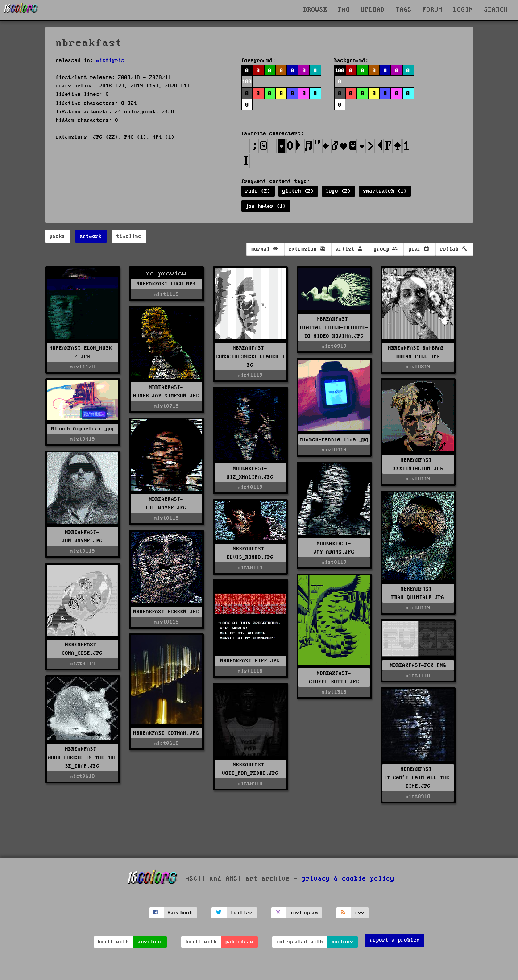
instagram (304, 913)
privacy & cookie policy (348, 879)
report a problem (395, 940)
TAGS (404, 10)
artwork (91, 236)
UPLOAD (373, 10)
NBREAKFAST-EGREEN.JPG (166, 612)
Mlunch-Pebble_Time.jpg (334, 440)
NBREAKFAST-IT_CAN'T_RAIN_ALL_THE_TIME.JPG (418, 778)
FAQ (344, 10)
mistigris (110, 60)
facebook (180, 913)
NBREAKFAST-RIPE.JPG (250, 661)
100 (247, 82)
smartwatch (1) (385, 191)
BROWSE (315, 10)
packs (57, 236)
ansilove (150, 942)
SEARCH (496, 10)
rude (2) (258, 191)
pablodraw (239, 942)
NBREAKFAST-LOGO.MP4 (166, 284)
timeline (129, 236)
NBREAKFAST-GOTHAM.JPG (166, 733)
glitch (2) (298, 191)
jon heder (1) (266, 206)
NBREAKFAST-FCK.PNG (418, 665)
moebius (342, 942)
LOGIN (463, 10)
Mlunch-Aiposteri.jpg (83, 429)
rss (360, 913)
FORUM (433, 10)
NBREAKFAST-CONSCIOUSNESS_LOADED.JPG (250, 357)
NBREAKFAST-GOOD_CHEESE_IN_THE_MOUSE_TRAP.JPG (83, 758)
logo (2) (338, 191)
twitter (242, 913)
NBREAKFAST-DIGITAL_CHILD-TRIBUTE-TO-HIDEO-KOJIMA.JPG (334, 328)
